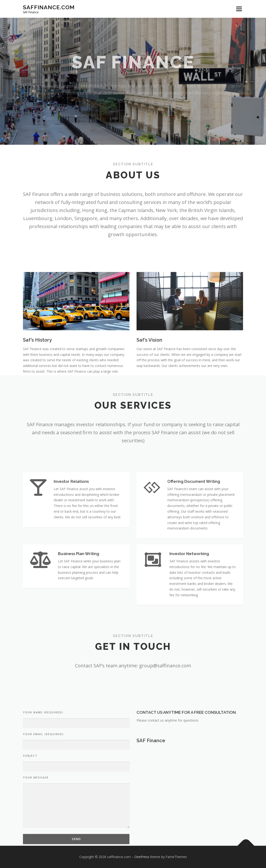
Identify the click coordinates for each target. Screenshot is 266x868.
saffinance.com (49, 7)
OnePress (142, 857)
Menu (239, 9)
